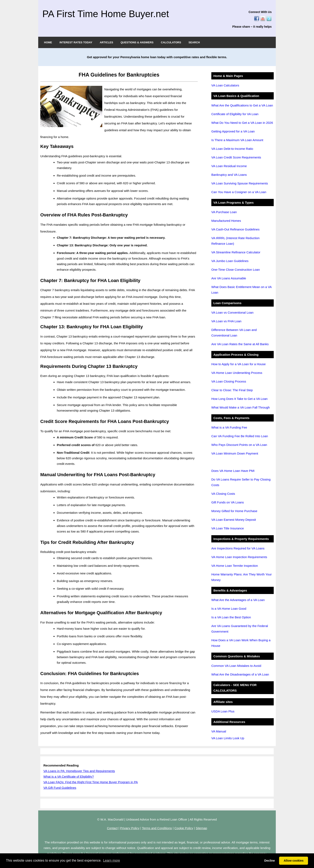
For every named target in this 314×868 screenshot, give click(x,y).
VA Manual (219, 731)
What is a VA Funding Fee (229, 427)
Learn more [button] (112, 860)
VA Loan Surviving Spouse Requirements (240, 183)
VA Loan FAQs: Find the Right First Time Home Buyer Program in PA (91, 782)
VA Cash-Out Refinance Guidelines (235, 229)
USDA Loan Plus (223, 711)
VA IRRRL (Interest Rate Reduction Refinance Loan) (235, 241)
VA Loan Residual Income (229, 166)
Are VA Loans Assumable (229, 278)
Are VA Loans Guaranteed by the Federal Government (240, 629)
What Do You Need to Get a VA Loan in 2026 (242, 123)
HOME (48, 42)
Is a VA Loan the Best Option (231, 617)
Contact (112, 828)
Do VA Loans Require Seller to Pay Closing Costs (241, 482)
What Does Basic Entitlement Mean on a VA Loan (241, 290)
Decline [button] (269, 861)
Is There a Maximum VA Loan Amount (237, 140)
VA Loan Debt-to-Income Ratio (232, 149)
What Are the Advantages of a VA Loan (238, 600)
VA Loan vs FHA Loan (226, 321)
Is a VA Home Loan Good (229, 609)
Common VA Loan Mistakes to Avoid (236, 666)
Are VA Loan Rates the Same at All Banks (240, 344)
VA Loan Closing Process (229, 381)
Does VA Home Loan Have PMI (233, 471)
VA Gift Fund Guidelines (60, 788)
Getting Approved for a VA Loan (233, 131)
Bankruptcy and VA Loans (229, 175)
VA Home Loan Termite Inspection (235, 566)
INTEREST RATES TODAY (76, 42)
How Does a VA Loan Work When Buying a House (241, 643)
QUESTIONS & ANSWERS (137, 42)
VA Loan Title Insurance (228, 528)
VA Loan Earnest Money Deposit (234, 520)
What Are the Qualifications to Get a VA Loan (242, 105)
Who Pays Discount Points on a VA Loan (239, 445)
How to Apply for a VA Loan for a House (238, 364)
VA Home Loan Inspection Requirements (239, 557)
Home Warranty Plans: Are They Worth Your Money (241, 577)
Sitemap (201, 828)
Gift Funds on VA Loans (228, 502)
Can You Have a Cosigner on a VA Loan (239, 192)
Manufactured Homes (226, 221)
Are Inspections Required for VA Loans (238, 548)
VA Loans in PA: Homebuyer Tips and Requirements (79, 771)
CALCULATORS (171, 42)
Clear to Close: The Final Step (232, 390)
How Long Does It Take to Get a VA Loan (239, 399)
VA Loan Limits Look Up (228, 738)
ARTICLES (106, 42)
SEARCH (194, 42)
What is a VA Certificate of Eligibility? (69, 776)
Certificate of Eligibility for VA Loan (235, 114)
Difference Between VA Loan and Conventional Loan (234, 333)
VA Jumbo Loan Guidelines (230, 261)
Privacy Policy (130, 828)
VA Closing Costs (223, 494)
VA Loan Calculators (225, 85)
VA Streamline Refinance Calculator (236, 252)
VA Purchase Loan (224, 212)
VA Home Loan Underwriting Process (237, 373)
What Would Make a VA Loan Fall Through (241, 407)
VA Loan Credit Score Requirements (236, 157)
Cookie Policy (184, 828)
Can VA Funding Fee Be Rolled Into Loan (240, 436)
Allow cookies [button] (294, 861)
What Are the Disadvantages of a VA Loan (240, 674)
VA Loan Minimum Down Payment (235, 453)
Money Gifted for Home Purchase (234, 511)
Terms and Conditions (157, 828)
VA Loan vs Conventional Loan (232, 312)
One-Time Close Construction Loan (236, 270)
